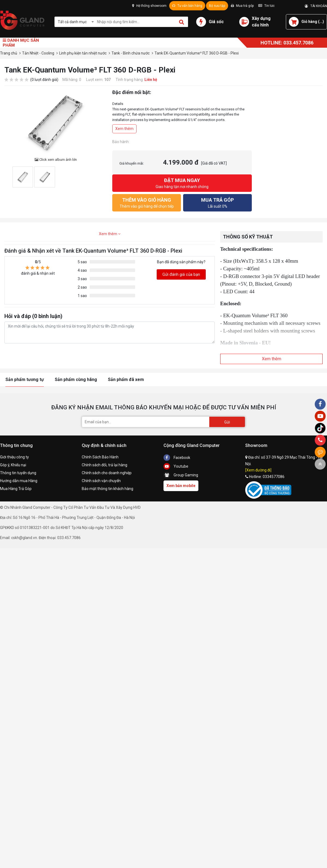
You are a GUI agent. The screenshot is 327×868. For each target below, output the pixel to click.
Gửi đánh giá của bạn (181, 274)
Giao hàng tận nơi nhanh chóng (182, 183)
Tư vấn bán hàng (187, 6)
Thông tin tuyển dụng (18, 473)
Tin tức (267, 6)
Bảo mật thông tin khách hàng (108, 489)
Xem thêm (124, 129)
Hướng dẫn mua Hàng (19, 481)
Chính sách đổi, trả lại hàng (105, 465)
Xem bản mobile (181, 486)
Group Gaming (181, 475)
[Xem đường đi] (258, 470)
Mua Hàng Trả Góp (16, 489)
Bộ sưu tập (217, 6)
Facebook (177, 458)
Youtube (176, 466)
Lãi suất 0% (217, 202)
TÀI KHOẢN (316, 6)
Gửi (227, 422)
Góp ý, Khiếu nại (13, 465)
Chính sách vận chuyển (101, 481)
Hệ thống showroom (149, 6)
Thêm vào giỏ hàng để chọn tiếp (147, 202)
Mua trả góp (242, 6)
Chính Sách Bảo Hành (100, 457)
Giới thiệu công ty (14, 457)
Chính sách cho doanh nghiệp (107, 473)
